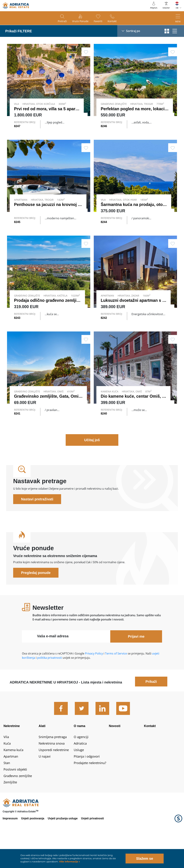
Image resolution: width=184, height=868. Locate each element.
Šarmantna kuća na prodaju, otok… (135, 212)
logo (16, 6)
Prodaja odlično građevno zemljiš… (48, 315)
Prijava (154, 8)
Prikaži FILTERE (19, 31)
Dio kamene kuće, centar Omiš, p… (135, 419)
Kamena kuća (13, 780)
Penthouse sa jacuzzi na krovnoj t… (49, 212)
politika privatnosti (50, 688)
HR (177, 8)
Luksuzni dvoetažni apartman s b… (135, 315)
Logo (178, 848)
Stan (7, 793)
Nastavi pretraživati (37, 529)
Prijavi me (136, 666)
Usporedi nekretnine (54, 780)
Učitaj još (92, 470)
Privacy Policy (94, 683)
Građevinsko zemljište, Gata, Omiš (47, 419)
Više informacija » (69, 862)
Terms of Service (116, 683)
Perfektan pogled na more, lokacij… (135, 109)
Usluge (79, 780)
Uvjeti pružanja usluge (63, 848)
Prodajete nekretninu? (90, 793)
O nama (80, 756)
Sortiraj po (133, 31)
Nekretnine (12, 756)
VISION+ (166, 8)
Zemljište (10, 812)
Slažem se (145, 859)
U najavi (45, 786)
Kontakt (112, 21)
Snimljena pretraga (53, 767)
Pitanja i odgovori (87, 786)
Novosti (115, 756)
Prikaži (151, 711)
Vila (6, 767)
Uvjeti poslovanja (33, 848)
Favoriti (98, 21)
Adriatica (80, 773)
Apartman (11, 786)
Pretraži (62, 21)
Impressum (10, 848)
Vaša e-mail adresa (53, 666)
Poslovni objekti (15, 799)
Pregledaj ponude (36, 603)
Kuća (7, 773)
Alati (42, 756)
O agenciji (81, 767)
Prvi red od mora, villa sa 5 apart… (47, 109)
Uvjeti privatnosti (93, 848)
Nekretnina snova (52, 773)
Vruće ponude (80, 21)
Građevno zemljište (18, 805)
